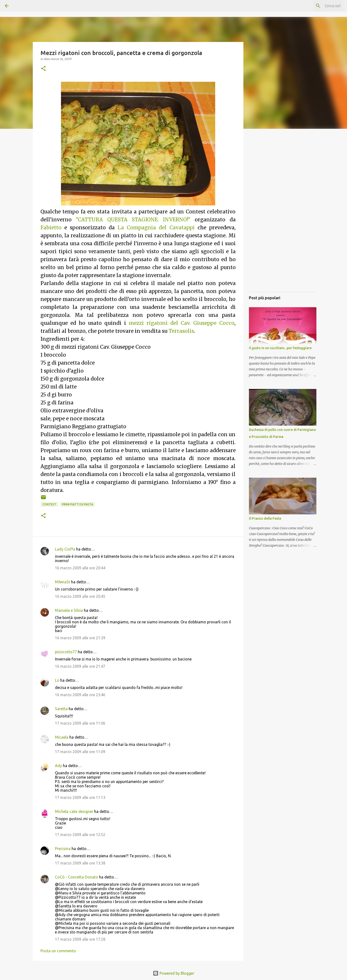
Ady (58, 766)
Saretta (61, 709)
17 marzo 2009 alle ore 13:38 (80, 863)
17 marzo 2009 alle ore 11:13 (80, 797)
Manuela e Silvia (69, 610)
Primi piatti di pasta (77, 504)
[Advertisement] (283, 216)
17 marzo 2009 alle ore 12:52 (80, 835)
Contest (49, 504)
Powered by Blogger (173, 973)
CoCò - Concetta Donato (77, 877)
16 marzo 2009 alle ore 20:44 (80, 568)
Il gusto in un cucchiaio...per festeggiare (280, 348)
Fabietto (51, 228)
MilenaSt (63, 582)
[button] (43, 69)
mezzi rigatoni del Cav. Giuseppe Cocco (182, 323)
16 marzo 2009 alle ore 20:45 (80, 596)
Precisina (63, 849)
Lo (57, 680)
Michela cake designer (74, 811)
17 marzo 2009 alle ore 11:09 (80, 752)
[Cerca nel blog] (318, 6)
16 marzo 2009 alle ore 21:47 (80, 666)
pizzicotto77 (66, 652)
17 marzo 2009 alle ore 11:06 (80, 723)
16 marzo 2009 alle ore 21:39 (80, 638)
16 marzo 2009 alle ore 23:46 (80, 695)
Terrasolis (181, 331)
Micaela (62, 737)
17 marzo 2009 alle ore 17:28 (80, 939)
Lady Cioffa (65, 549)
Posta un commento (58, 951)
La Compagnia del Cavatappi (156, 228)
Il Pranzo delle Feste (265, 518)
